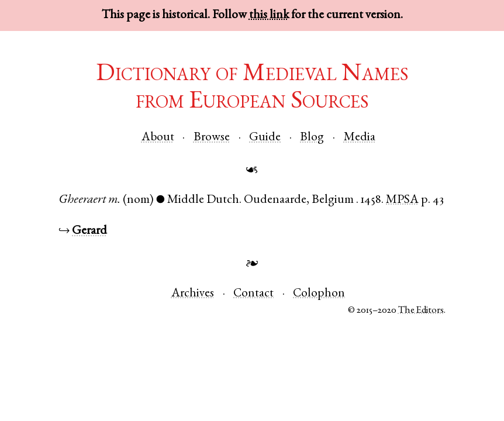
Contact (253, 294)
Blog (312, 138)
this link (269, 15)
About (158, 138)
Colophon (319, 294)
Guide (265, 138)
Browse (212, 138)
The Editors (421, 311)
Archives (193, 294)
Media (360, 138)
